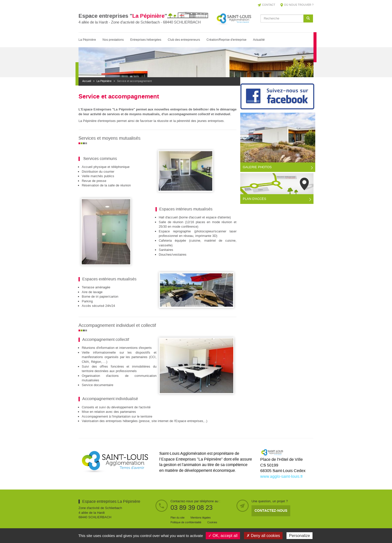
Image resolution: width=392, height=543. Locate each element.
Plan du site (177, 518)
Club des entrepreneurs (184, 40)
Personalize (299, 536)
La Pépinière (87, 40)
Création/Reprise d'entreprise (226, 40)
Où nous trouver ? (299, 5)
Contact (269, 5)
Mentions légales (201, 518)
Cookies (212, 523)
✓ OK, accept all (223, 536)
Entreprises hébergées (146, 40)
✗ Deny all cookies (263, 536)
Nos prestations (113, 40)
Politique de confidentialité (186, 523)
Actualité (259, 40)
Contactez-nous (271, 511)
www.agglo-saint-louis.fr (281, 477)
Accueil (87, 81)
